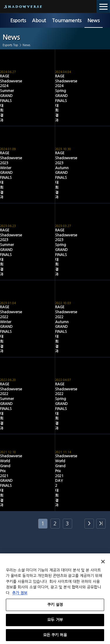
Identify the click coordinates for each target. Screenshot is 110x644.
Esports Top (10, 45)
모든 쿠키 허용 (55, 637)
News (94, 20)
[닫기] (103, 564)
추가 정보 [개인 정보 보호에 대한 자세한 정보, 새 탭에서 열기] (20, 595)
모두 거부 (55, 622)
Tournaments (67, 20)
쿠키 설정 (55, 607)
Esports (18, 20)
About (39, 20)
